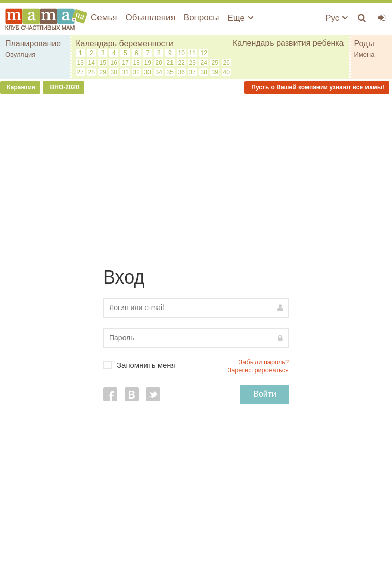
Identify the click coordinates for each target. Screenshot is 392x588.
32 (137, 72)
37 (193, 72)
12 (204, 53)
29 (103, 72)
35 (170, 72)
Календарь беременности (125, 44)
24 (204, 63)
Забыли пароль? (264, 362)
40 (226, 72)
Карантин (20, 87)
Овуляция (20, 54)
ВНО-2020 (64, 87)
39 (215, 72)
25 (215, 63)
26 (226, 63)
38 (204, 72)
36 (181, 72)
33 (148, 72)
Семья (104, 18)
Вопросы (202, 18)
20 (159, 63)
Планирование (33, 44)
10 (181, 53)
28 (92, 72)
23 (193, 63)
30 (114, 72)
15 (103, 63)
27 (80, 72)
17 (125, 63)
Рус (336, 18)
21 (170, 63)
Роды (364, 44)
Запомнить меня (196, 365)
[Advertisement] (196, 175)
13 (80, 63)
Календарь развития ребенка (288, 43)
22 (181, 63)
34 (159, 72)
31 (125, 72)
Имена (364, 54)
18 (137, 63)
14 (92, 63)
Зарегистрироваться (258, 370)
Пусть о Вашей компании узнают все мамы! (317, 87)
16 (114, 63)
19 (148, 63)
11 (193, 53)
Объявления (150, 18)
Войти (265, 394)
